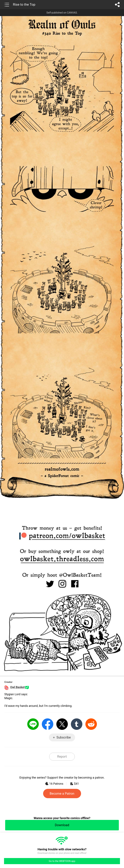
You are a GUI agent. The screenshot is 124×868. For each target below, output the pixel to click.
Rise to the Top (24, 5)
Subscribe (64, 737)
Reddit (91, 724)
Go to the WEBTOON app (62, 861)
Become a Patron (62, 794)
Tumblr (77, 724)
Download (62, 825)
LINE (33, 724)
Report (62, 757)
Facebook (48, 724)
